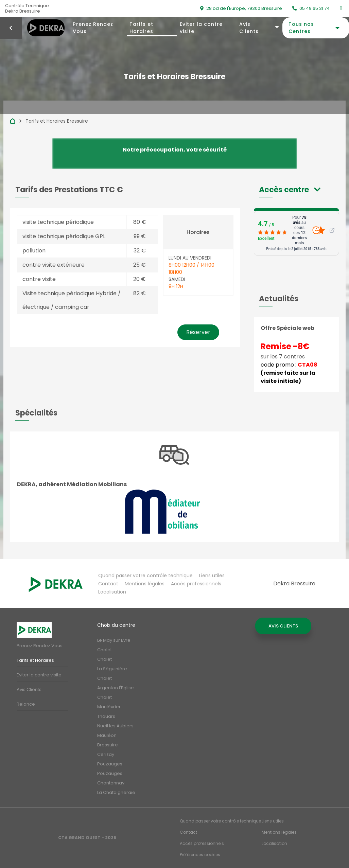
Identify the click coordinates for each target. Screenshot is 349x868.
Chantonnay (111, 783)
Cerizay (106, 754)
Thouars (106, 716)
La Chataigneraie (116, 792)
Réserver (198, 332)
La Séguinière (112, 669)
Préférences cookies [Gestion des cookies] (200, 855)
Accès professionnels (196, 584)
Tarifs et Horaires (141, 28)
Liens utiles (212, 575)
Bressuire (108, 745)
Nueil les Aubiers (115, 726)
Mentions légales (145, 584)
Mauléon (107, 735)
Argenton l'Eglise (116, 688)
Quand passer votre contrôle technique (145, 575)
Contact (108, 584)
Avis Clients (249, 28)
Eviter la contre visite (201, 28)
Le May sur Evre (114, 640)
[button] (290, 190)
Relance (26, 704)
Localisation (112, 592)
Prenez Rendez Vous (93, 28)
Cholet (104, 650)
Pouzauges (110, 764)
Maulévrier (109, 707)
